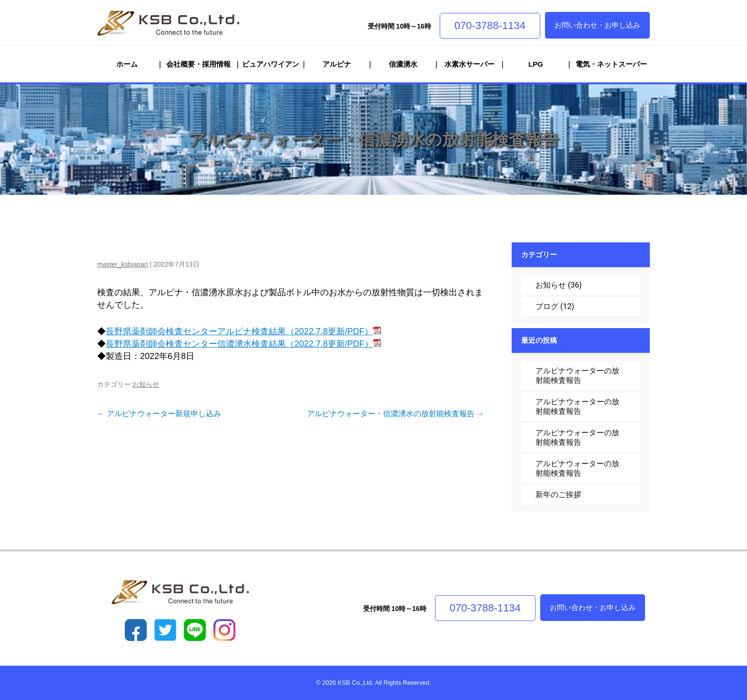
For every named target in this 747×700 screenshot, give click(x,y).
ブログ (547, 306)
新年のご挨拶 (558, 495)
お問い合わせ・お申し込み (597, 25)
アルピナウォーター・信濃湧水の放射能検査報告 (373, 139)
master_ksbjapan (123, 264)
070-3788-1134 (490, 25)
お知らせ (146, 384)
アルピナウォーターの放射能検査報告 (577, 375)
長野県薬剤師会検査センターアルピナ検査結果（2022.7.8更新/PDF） (243, 331)
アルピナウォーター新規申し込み (159, 414)
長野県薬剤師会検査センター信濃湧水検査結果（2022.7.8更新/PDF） (243, 344)
